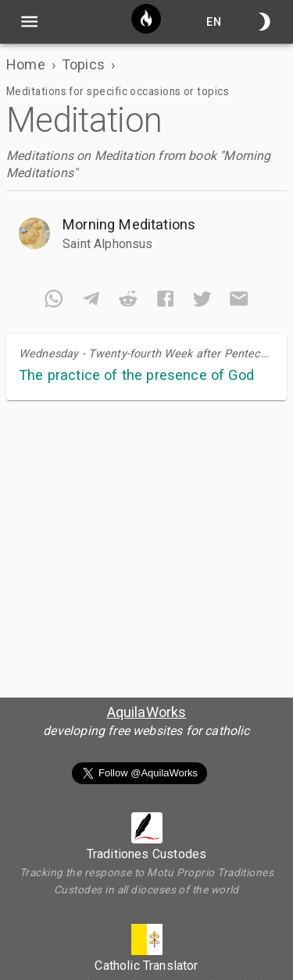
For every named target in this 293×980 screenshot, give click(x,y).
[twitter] (202, 302)
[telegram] (91, 302)
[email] (239, 302)
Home (26, 64)
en (214, 21)
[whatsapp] (54, 302)
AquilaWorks (147, 712)
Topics (83, 64)
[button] (146, 233)
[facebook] (165, 302)
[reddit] (128, 302)
